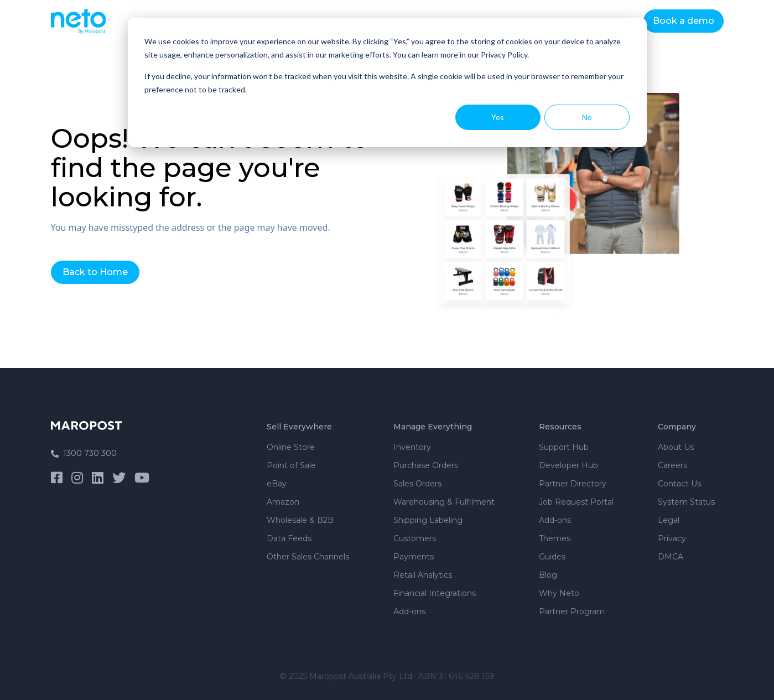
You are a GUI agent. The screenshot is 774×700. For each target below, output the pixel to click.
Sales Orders (417, 484)
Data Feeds (289, 538)
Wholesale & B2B (300, 520)
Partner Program (572, 611)
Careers (672, 465)
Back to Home (95, 272)
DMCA (671, 557)
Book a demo (684, 21)
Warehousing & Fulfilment (444, 502)
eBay (277, 484)
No (587, 117)
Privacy (672, 538)
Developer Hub (568, 465)
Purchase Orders (426, 465)
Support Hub (564, 447)
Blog (548, 575)
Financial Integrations (435, 593)
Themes (555, 538)
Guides (552, 557)
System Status (686, 502)
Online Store (291, 447)
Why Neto (559, 593)
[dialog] (387, 82)
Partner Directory (573, 484)
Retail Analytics (423, 575)
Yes (498, 117)
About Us (676, 447)
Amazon (283, 502)
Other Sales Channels (308, 557)
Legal (669, 520)
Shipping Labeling (428, 520)
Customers (415, 538)
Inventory (412, 447)
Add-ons (409, 611)
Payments (414, 557)
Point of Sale (291, 465)
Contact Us (679, 484)
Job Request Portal (576, 502)
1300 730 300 (84, 453)
